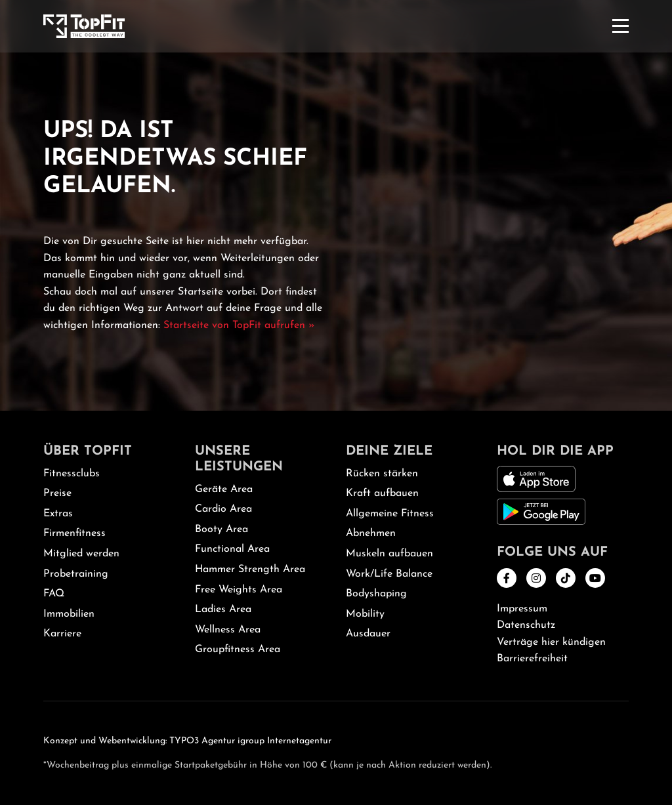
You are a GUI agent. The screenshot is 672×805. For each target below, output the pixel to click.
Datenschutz (526, 625)
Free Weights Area (239, 590)
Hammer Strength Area (250, 569)
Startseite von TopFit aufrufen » (239, 325)
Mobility (365, 614)
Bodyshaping (376, 594)
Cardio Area (223, 509)
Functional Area (232, 549)
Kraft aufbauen (382, 493)
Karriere (62, 634)
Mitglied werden (81, 554)
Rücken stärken (382, 474)
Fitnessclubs (72, 474)
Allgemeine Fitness (390, 514)
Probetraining (76, 574)
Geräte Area (224, 489)
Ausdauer (368, 634)
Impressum (522, 609)
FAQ (54, 594)
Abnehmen (371, 533)
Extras (58, 514)
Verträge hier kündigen (551, 642)
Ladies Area (223, 609)
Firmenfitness (74, 533)
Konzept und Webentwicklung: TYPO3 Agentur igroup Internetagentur (187, 741)
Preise (57, 493)
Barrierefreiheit (532, 659)
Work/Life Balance (389, 574)
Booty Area (221, 529)
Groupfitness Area (238, 650)
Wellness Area (228, 630)
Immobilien (69, 614)
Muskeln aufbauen (389, 554)
